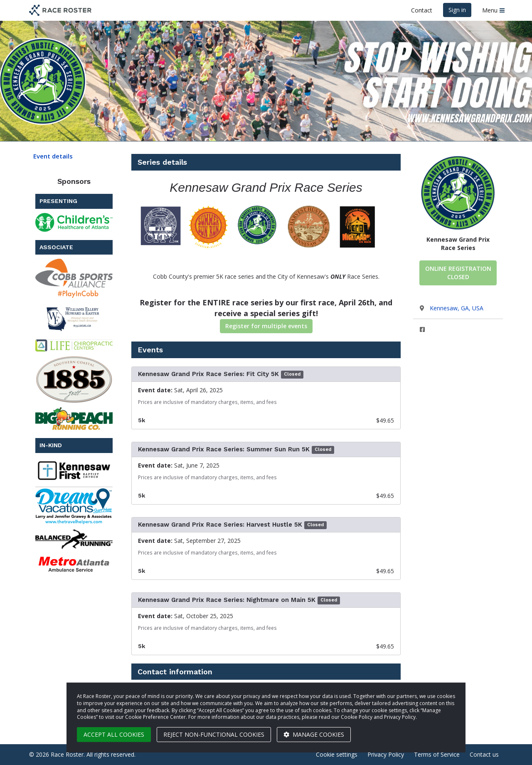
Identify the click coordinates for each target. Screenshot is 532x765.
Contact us (484, 754)
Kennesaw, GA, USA (457, 308)
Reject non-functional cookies (214, 734)
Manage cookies (314, 734)
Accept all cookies (114, 734)
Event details (53, 156)
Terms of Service (437, 754)
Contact (422, 10)
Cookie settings (337, 754)
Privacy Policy (386, 754)
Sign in (457, 10)
